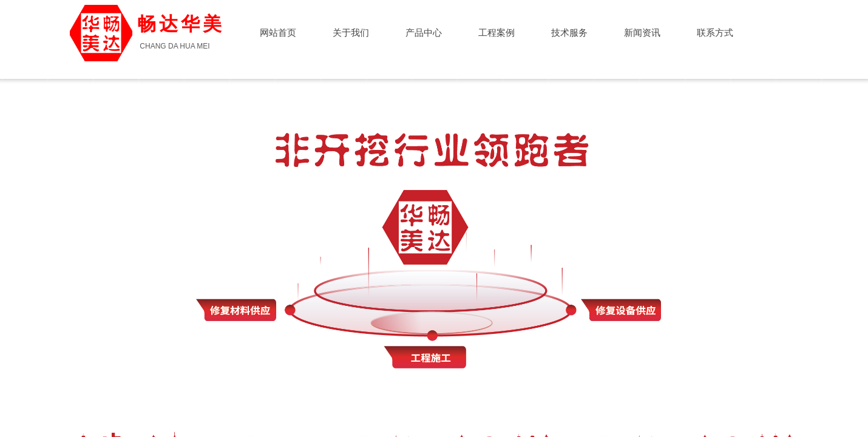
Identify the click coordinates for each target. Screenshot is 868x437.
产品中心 (424, 33)
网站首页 (278, 33)
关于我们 (351, 33)
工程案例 (497, 33)
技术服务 (569, 33)
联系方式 (715, 33)
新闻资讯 (642, 33)
